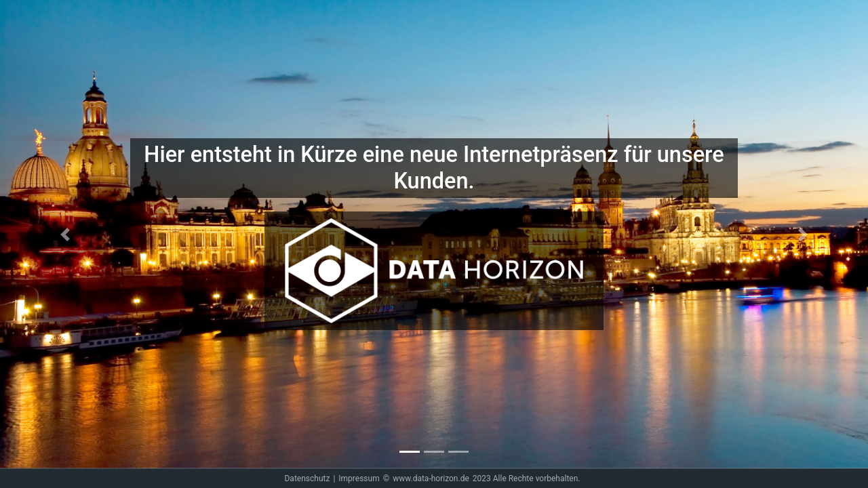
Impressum (359, 479)
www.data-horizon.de (431, 479)
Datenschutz (307, 479)
